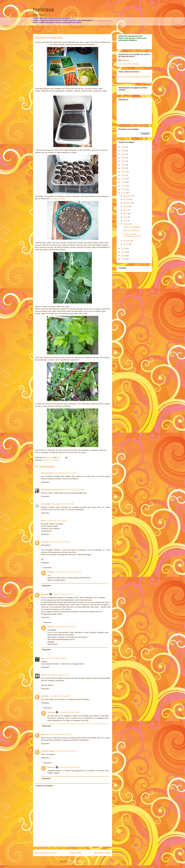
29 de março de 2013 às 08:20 (74, 490)
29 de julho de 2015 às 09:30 (70, 767)
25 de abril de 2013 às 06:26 (58, 675)
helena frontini (47, 473)
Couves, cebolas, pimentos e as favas (132, 235)
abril (125, 220)
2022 (124, 161)
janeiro (126, 244)
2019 (124, 172)
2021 (124, 165)
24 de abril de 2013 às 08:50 (56, 658)
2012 (124, 249)
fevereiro (127, 241)
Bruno (44, 521)
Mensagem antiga (102, 853)
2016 (124, 182)
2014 (124, 189)
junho (126, 213)
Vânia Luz (45, 734)
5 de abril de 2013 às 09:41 (63, 594)
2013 (124, 193)
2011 (124, 252)
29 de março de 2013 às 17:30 (62, 504)
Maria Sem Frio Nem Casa (51, 490)
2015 (124, 186)
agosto (126, 206)
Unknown (45, 542)
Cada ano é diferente (131, 230)
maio (126, 217)
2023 (124, 158)
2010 (124, 256)
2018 (124, 175)
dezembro (128, 196)
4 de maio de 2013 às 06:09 (60, 696)
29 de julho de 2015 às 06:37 (66, 751)
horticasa (43, 10)
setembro (127, 203)
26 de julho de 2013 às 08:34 (61, 734)
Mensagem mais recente (46, 853)
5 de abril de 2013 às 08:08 (60, 542)
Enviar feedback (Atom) (77, 861)
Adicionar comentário (44, 786)
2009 (124, 259)
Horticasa (45, 594)
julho (125, 210)
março (126, 224)
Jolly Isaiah (46, 504)
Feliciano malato (48, 751)
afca (43, 658)
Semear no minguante (132, 227)
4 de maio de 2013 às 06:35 (69, 712)
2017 (124, 179)
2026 (124, 147)
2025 (124, 151)
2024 (124, 154)
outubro (127, 199)
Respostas (48, 568)
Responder (45, 482)
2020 (124, 168)
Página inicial (76, 853)
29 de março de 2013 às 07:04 (65, 473)
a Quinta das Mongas (58, 199)
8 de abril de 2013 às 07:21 (66, 627)
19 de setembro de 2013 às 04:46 (68, 572)
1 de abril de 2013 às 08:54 (57, 521)
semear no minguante (51, 460)
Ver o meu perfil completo (129, 64)
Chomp (44, 675)
